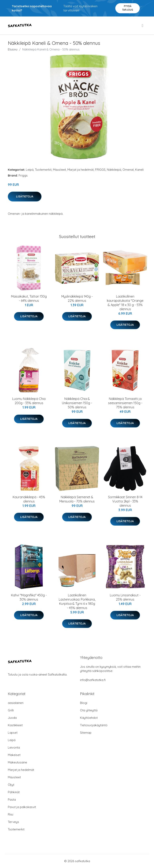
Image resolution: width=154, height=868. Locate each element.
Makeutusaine (17, 762)
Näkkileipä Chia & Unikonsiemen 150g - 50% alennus (77, 403)
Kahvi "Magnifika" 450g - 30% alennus (29, 597)
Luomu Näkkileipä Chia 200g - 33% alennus (29, 401)
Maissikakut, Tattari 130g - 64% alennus (29, 298)
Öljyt (11, 785)
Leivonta (14, 747)
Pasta (12, 800)
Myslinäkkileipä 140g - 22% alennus (77, 298)
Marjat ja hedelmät (81, 170)
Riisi (11, 814)
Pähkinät (14, 792)
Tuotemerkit (43, 170)
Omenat (128, 170)
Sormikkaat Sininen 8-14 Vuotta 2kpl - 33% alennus (125, 501)
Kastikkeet (15, 725)
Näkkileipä (114, 170)
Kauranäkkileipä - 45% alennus (29, 499)
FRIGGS (100, 170)
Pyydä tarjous (128, 8)
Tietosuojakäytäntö (94, 725)
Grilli (11, 710)
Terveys (13, 822)
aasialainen (16, 703)
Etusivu (13, 49)
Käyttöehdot (89, 718)
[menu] (143, 26)
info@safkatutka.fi (93, 680)
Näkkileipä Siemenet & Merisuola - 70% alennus (77, 499)
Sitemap (86, 733)
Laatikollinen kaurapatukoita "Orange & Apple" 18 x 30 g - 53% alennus (125, 303)
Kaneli (139, 170)
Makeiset (14, 755)
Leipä (30, 170)
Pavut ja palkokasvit (22, 807)
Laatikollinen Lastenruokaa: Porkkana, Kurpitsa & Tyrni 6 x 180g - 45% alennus (77, 601)
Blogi (84, 703)
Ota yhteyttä (89, 710)
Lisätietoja (25, 196)
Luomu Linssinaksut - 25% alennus (125, 597)
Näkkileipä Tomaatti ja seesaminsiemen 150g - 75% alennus (125, 403)
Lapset (13, 733)
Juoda (12, 718)
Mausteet (59, 170)
